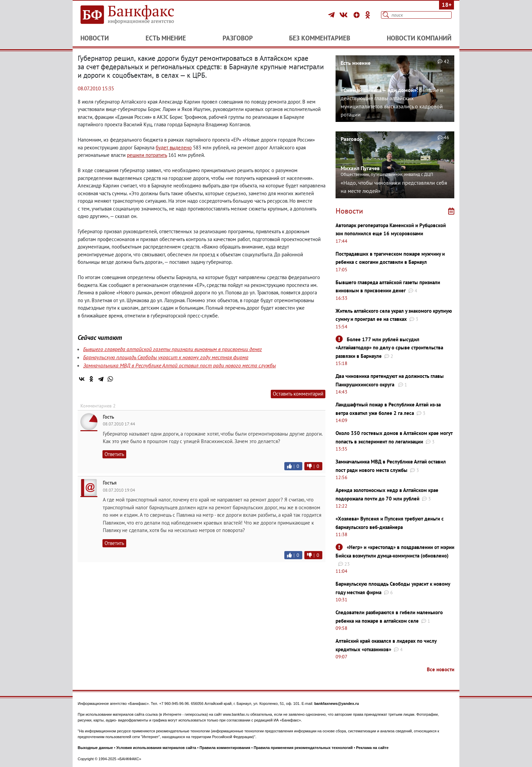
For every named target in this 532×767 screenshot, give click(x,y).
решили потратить (147, 155)
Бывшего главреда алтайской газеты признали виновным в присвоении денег (173, 349)
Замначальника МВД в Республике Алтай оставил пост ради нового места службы (179, 365)
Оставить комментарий (298, 394)
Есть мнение (166, 38)
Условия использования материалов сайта (156, 748)
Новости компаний (419, 38)
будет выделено (174, 148)
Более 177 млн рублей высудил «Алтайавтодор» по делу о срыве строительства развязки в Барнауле (389, 348)
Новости (95, 38)
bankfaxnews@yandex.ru (337, 704)
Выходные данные (95, 748)
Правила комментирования (225, 748)
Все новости (441, 669)
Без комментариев (320, 38)
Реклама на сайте (373, 748)
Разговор (238, 38)
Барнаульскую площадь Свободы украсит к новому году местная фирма (166, 357)
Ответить (114, 454)
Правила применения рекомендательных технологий (303, 748)
